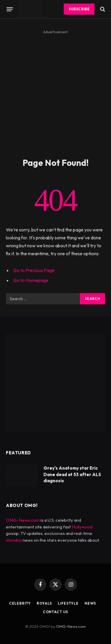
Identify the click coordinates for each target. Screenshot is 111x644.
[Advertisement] (55, 91)
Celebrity (20, 603)
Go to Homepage (31, 280)
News (90, 603)
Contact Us (55, 612)
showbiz (14, 540)
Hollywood (82, 527)
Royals (44, 603)
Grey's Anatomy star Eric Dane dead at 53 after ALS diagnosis (72, 474)
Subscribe (79, 9)
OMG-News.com (23, 520)
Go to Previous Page (34, 270)
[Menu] (10, 9)
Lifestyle (68, 603)
